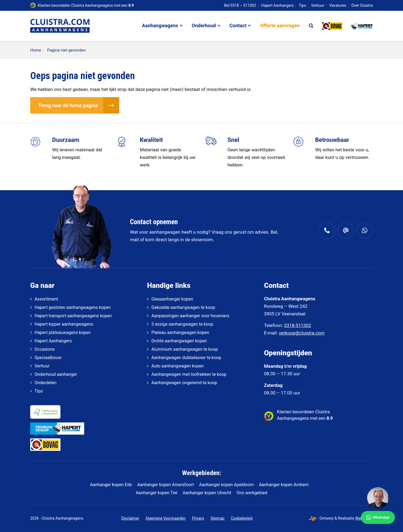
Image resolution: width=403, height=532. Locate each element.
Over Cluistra (362, 5)
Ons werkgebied (252, 493)
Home (36, 50)
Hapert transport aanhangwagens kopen (73, 316)
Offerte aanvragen (280, 25)
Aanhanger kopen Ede (111, 485)
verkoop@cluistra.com (302, 333)
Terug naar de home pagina (68, 105)
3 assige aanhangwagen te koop (182, 324)
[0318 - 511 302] (327, 230)
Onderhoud (204, 25)
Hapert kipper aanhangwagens (64, 324)
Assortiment (46, 299)
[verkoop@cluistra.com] (346, 230)
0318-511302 (298, 325)
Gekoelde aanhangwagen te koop (183, 307)
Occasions (45, 349)
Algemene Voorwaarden (165, 518)
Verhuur (318, 5)
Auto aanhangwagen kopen (177, 366)
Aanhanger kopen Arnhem (284, 485)
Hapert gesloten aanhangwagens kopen (73, 307)
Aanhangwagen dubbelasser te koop (186, 358)
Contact (238, 25)
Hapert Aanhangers (277, 5)
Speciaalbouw (48, 358)
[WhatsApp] (378, 506)
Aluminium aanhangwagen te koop (185, 349)
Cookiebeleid (241, 518)
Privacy (198, 518)
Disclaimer (130, 518)
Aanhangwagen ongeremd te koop (184, 383)
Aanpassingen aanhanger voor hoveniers (190, 316)
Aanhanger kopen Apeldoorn (226, 485)
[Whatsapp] (365, 230)
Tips (303, 5)
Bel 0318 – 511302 (240, 5)
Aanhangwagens (160, 25)
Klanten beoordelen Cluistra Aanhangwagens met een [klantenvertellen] (86, 5)
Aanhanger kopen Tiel (156, 493)
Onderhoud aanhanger (56, 374)
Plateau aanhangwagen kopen (180, 332)
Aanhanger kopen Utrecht (207, 493)
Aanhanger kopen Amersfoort (166, 485)
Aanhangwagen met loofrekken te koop (189, 374)
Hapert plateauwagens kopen (63, 332)
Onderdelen (45, 383)
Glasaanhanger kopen (172, 299)
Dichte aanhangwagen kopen (179, 341)
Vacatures (338, 5)
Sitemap (217, 518)
